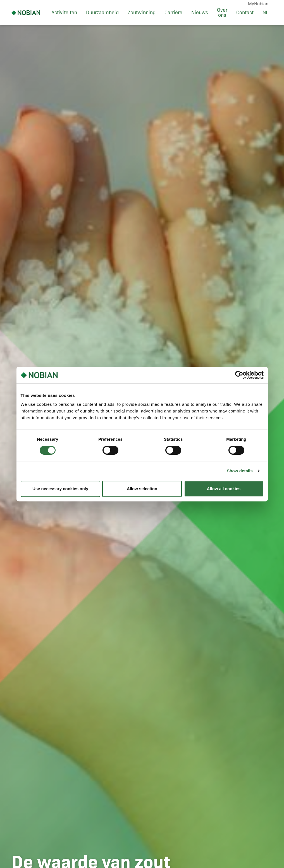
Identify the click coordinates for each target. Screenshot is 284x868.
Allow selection (142, 489)
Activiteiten (64, 13)
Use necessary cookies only (60, 489)
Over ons (222, 13)
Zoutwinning (142, 13)
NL (265, 13)
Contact (245, 13)
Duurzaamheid (102, 13)
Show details (240, 471)
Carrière (173, 13)
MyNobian (258, 4)
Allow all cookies (224, 489)
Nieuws (200, 13)
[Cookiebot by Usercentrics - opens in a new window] (239, 375)
